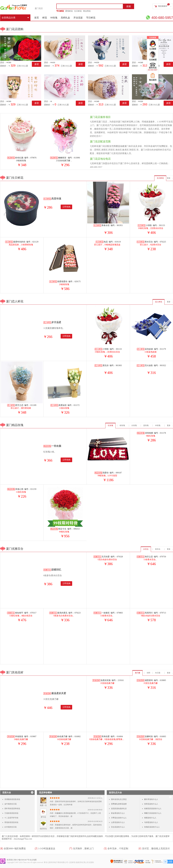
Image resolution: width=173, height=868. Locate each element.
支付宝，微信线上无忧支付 (156, 848)
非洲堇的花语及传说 (12, 799)
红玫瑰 (110, 425)
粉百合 (158, 549)
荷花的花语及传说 (11, 822)
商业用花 (87, 11)
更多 (169, 178)
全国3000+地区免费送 (15, 848)
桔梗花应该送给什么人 (153, 809)
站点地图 (33, 860)
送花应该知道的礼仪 (119, 809)
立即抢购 (66, 207)
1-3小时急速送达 (47, 848)
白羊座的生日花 (11, 827)
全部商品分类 (15, 18)
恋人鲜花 (159, 302)
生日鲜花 (78, 11)
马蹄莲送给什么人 (151, 822)
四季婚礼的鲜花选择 (119, 804)
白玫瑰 (134, 425)
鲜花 (45, 18)
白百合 (146, 549)
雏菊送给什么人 (150, 818)
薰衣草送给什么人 (151, 799)
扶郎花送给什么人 (151, 804)
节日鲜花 (60, 11)
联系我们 (10, 860)
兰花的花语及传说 (11, 813)
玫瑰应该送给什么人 (152, 827)
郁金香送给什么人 (118, 813)
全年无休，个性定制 (118, 848)
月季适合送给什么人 (119, 818)
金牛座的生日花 (11, 804)
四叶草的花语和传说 (12, 809)
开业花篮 (78, 18)
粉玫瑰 (122, 425)
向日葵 (158, 673)
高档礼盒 (65, 18)
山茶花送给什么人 (118, 822)
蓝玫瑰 (146, 425)
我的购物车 (163, 6)
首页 (37, 18)
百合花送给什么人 (118, 827)
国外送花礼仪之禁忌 (119, 799)
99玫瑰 (54, 18)
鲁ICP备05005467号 (22, 860)
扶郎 (149, 673)
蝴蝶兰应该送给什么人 (153, 813)
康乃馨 (138, 673)
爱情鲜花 (69, 11)
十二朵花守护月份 (11, 818)
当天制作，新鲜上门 (83, 848)
